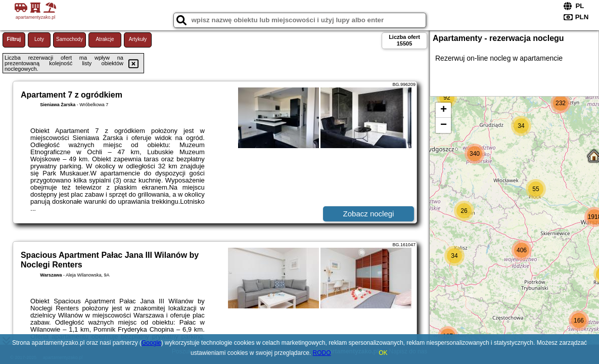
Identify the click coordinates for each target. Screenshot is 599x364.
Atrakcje (105, 39)
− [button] (444, 125)
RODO (322, 353)
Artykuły (138, 39)
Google (151, 343)
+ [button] (444, 110)
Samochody (70, 39)
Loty (39, 39)
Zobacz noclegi (369, 214)
